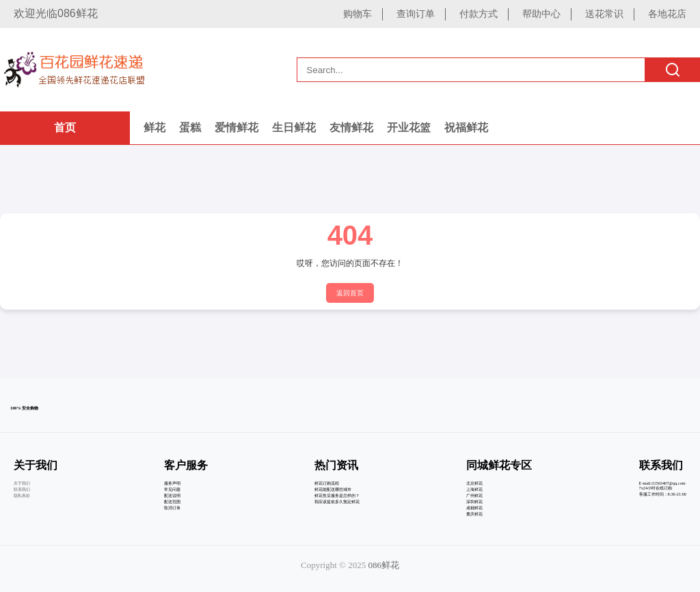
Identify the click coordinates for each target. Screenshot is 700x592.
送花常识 (604, 14)
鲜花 (154, 127)
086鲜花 (383, 565)
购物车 (358, 14)
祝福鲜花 (466, 127)
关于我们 (22, 483)
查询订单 (416, 14)
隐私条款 (22, 495)
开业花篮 (409, 127)
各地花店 (667, 14)
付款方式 (479, 14)
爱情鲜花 (237, 127)
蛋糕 (190, 127)
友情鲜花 (351, 127)
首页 (65, 127)
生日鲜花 (294, 127)
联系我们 (22, 489)
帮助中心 (541, 14)
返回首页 (350, 293)
